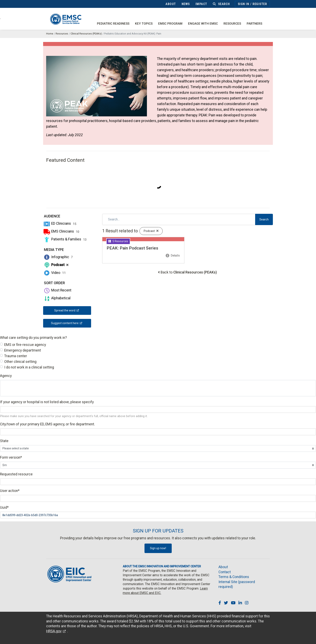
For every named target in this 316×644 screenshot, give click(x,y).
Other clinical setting (20, 362)
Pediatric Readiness (113, 24)
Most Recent (57, 290)
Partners (254, 24)
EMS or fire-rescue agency (25, 345)
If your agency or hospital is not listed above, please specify (47, 402)
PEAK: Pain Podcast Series (132, 248)
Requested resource (16, 474)
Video (54, 273)
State (4, 441)
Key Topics (144, 24)
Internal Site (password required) (237, 584)
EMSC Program (170, 24)
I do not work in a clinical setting (29, 367)
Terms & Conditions (234, 577)
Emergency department (23, 350)
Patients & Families (65, 239)
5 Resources (118, 241)
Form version (11, 457)
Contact (225, 572)
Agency (6, 376)
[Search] (179, 219)
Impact (201, 4)
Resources (232, 24)
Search (221, 4)
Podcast (56, 265)
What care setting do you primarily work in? (33, 338)
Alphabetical (57, 298)
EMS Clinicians (61, 231)
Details (173, 256)
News (186, 4)
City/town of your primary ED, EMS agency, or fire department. (47, 424)
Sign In (244, 4)
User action (10, 491)
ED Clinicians (60, 223)
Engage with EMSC (203, 24)
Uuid (4, 507)
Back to (189, 272)
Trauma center (16, 356)
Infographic (58, 257)
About (171, 4)
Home (50, 34)
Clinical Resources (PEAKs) (86, 34)
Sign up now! (158, 548)
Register (260, 4)
